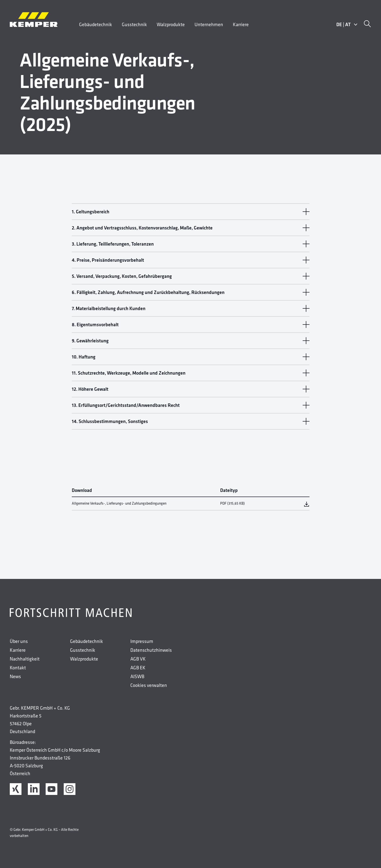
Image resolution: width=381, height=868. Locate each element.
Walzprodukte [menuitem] (171, 24)
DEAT (347, 24)
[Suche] (367, 25)
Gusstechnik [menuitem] (134, 24)
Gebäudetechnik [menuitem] (96, 24)
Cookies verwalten (149, 685)
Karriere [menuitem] (241, 24)
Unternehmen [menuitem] (209, 24)
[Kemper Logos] (34, 20)
